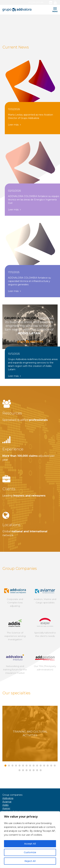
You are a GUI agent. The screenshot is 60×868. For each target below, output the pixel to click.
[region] (30, 840)
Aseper (6, 808)
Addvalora (8, 798)
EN (34, 2)
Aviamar (7, 802)
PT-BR (40, 2)
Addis (5, 805)
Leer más (14, 125)
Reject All (30, 861)
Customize (30, 852)
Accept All (30, 844)
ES (30, 2)
